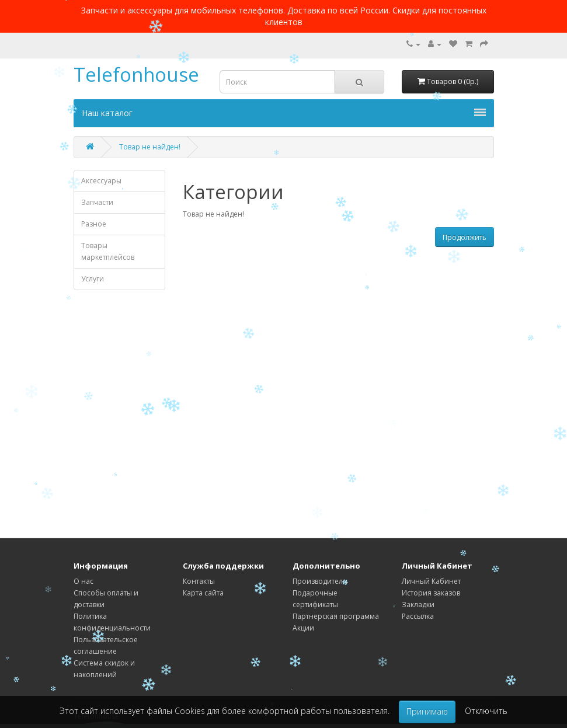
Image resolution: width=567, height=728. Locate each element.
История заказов (431, 593)
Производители (320, 581)
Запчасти (97, 202)
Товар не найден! (150, 147)
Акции (303, 628)
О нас (84, 581)
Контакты (199, 581)
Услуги (93, 279)
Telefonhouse (136, 74)
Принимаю (427, 711)
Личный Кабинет (431, 581)
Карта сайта (203, 593)
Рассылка (418, 616)
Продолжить (465, 237)
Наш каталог (284, 113)
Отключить (486, 711)
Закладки (418, 605)
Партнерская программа (336, 616)
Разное (94, 224)
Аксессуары (101, 181)
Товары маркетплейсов (108, 251)
